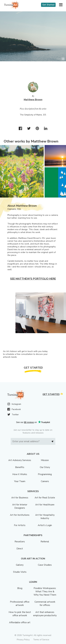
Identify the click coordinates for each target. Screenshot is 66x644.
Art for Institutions (20, 515)
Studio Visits (20, 572)
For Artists (20, 525)
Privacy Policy (23, 640)
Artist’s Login (45, 525)
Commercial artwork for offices (45, 603)
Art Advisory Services (20, 460)
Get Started (48, 5)
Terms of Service (41, 640)
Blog (20, 588)
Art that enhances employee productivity (45, 614)
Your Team (20, 481)
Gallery (20, 565)
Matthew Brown (33, 100)
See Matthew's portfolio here (33, 279)
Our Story (45, 467)
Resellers (20, 542)
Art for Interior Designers (20, 506)
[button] (61, 5)
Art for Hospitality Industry (45, 517)
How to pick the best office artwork (20, 614)
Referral (45, 542)
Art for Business (20, 498)
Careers (45, 481)
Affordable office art (20, 622)
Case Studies (45, 565)
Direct (20, 549)
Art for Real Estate (45, 498)
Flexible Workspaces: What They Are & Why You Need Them (45, 592)
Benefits (20, 467)
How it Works (20, 474)
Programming (45, 474)
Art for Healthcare (45, 505)
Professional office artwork (20, 603)
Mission (45, 460)
